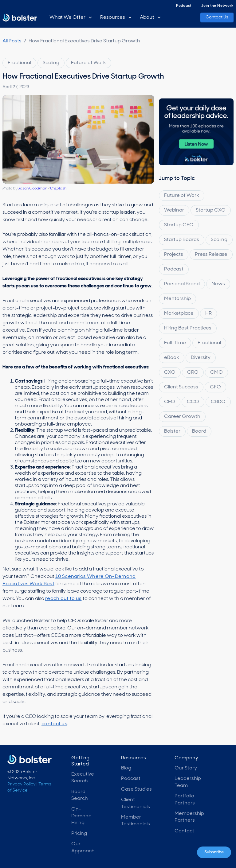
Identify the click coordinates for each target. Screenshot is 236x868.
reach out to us (63, 599)
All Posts (12, 41)
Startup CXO (211, 210)
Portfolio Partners (185, 800)
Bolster (172, 431)
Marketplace (179, 313)
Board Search (80, 795)
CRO (193, 372)
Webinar (174, 210)
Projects (174, 255)
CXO (170, 372)
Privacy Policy (22, 784)
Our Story (186, 768)
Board (199, 431)
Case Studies (136, 789)
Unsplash (58, 189)
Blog (126, 768)
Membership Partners (189, 817)
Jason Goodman (33, 189)
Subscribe (214, 852)
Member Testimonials (136, 821)
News (218, 284)
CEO (170, 402)
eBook (172, 358)
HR (208, 313)
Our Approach (83, 847)
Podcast (184, 6)
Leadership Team (188, 782)
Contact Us (217, 17)
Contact (184, 831)
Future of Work (88, 63)
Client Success (181, 387)
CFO (215, 387)
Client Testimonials (136, 803)
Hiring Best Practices (188, 328)
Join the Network (217, 6)
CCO (193, 402)
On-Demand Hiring (81, 816)
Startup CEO (179, 225)
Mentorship (177, 299)
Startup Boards (182, 240)
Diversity (201, 358)
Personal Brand (182, 284)
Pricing (79, 834)
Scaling (51, 63)
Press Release (211, 255)
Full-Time (175, 343)
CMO (216, 372)
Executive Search (83, 778)
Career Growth (182, 417)
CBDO (218, 402)
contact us (54, 724)
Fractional (19, 63)
